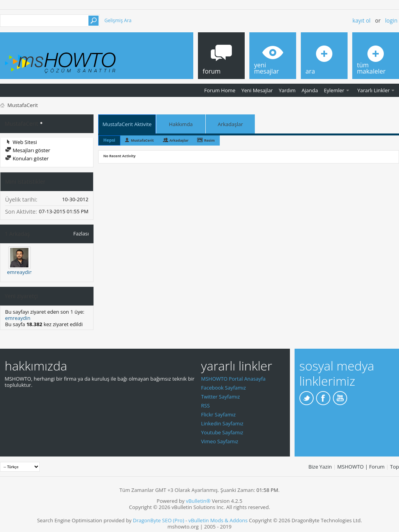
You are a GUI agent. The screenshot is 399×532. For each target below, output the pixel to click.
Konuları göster (27, 158)
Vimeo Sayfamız (220, 441)
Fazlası (81, 233)
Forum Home (220, 90)
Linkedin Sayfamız (222, 423)
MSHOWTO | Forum (361, 467)
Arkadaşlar (230, 124)
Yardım (287, 90)
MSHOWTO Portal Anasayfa (233, 379)
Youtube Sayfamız (222, 432)
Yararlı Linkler (373, 90)
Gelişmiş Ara (118, 20)
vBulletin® (198, 501)
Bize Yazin (320, 467)
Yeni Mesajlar (257, 90)
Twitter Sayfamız (221, 397)
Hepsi (109, 140)
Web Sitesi (21, 142)
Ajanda (310, 90)
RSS (205, 406)
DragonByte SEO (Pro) (159, 520)
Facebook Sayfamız (223, 388)
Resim (209, 140)
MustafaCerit (142, 140)
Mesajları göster (28, 150)
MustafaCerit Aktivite (127, 124)
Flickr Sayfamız (218, 414)
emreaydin (20, 272)
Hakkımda (181, 124)
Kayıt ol (362, 20)
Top (395, 467)
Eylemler (334, 90)
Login (391, 20)
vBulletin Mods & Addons (218, 520)
